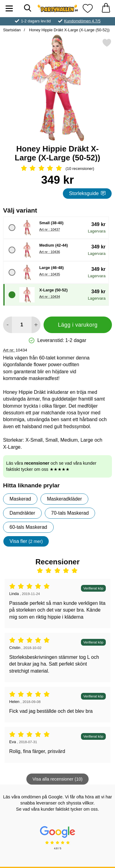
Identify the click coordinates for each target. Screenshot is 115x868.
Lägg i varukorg (78, 325)
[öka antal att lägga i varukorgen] (36, 325)
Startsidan (12, 30)
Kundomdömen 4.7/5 (82, 21)
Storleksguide (87, 193)
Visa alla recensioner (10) (57, 779)
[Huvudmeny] (9, 8)
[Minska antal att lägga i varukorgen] (8, 325)
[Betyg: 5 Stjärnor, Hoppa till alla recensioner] (57, 169)
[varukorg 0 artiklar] (106, 8)
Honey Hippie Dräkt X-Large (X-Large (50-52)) (69, 30)
